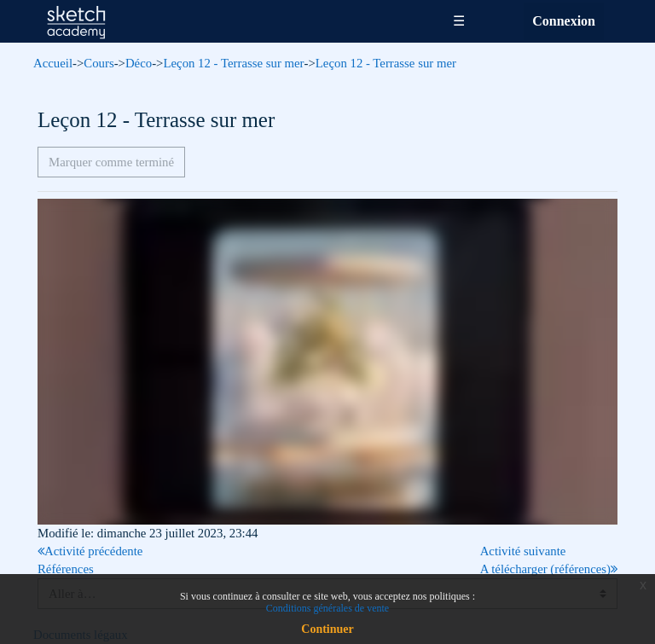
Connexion (564, 21)
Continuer (327, 629)
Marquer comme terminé (111, 162)
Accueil (53, 63)
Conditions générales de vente (327, 608)
